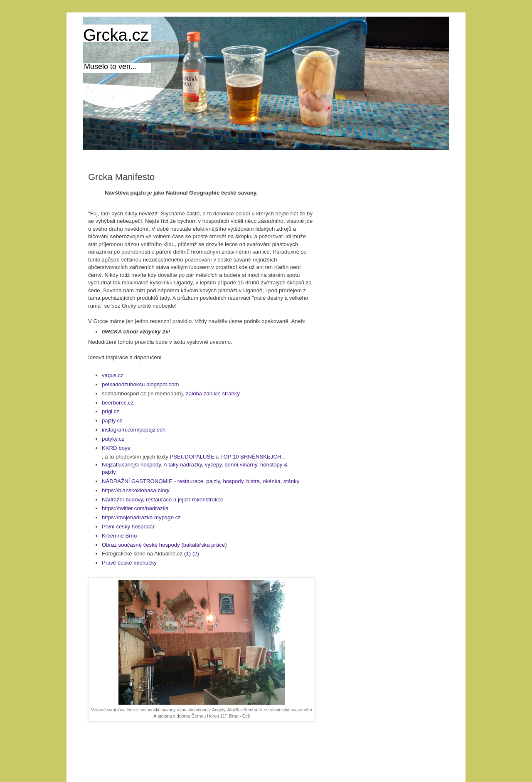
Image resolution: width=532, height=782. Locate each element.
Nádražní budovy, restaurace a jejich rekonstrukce (163, 500)
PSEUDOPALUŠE (192, 457)
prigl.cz (111, 411)
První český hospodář (128, 527)
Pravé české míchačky (129, 563)
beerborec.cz (118, 403)
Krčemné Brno (119, 536)
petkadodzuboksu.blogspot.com (140, 384)
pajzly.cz (112, 421)
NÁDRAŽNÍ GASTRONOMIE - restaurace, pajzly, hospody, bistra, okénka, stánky (201, 481)
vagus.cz (113, 375)
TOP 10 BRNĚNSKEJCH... (253, 457)
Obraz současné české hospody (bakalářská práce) (165, 545)
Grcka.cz (116, 35)
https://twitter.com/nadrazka (135, 508)
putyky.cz (113, 439)
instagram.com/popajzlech (134, 430)
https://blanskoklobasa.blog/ (136, 490)
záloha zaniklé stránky (213, 393)
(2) (196, 554)
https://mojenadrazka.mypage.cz (141, 517)
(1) (187, 554)
